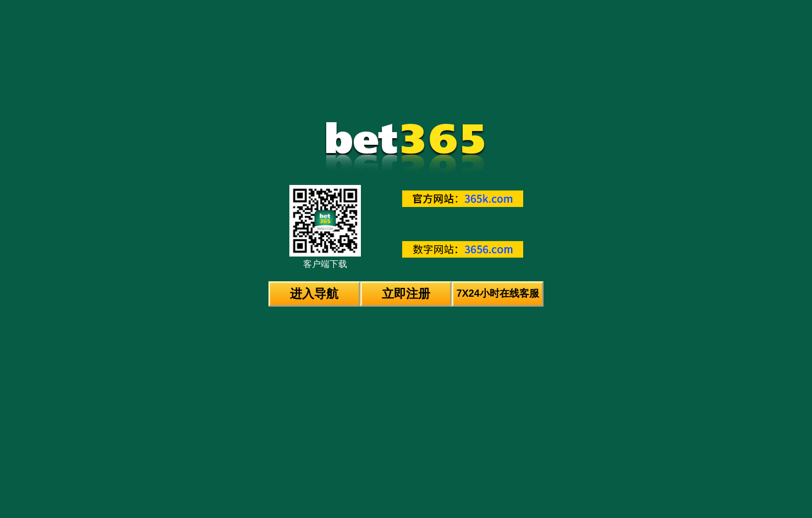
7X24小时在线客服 (498, 293)
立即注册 (406, 294)
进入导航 (314, 294)
